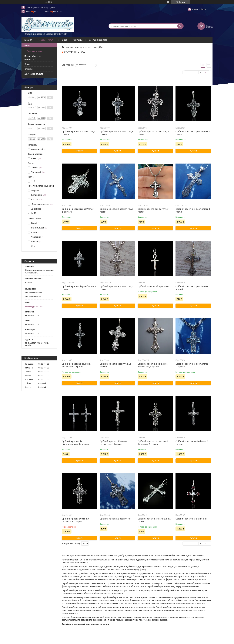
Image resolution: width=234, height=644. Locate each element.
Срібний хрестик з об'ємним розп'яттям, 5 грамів (153, 365)
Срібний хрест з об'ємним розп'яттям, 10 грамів (113, 443)
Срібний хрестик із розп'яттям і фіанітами (78, 210)
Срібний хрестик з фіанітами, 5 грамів (192, 443)
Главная (28, 40)
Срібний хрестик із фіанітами (191, 519)
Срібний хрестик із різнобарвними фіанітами (76, 443)
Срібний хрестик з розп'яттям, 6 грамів (117, 133)
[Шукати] (180, 26)
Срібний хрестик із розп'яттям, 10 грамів (192, 365)
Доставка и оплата (98, 40)
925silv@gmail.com (34, 307)
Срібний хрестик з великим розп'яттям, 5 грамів (76, 365)
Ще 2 (33, 246)
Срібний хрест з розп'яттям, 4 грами (153, 133)
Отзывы (29, 69)
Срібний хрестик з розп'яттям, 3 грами (117, 210)
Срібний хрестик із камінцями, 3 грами (155, 520)
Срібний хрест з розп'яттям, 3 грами (153, 210)
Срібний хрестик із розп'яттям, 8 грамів (193, 210)
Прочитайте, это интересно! (33, 58)
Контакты (78, 40)
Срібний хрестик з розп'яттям (116, 519)
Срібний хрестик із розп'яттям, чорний (192, 288)
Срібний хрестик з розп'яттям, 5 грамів (79, 133)
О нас (64, 40)
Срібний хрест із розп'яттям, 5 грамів (116, 365)
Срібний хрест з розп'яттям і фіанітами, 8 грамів (153, 443)
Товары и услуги (46, 40)
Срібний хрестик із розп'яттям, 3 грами (193, 133)
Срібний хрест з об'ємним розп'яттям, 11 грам (75, 520)
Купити (80, 151)
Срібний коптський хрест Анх (153, 286)
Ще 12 (33, 213)
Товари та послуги (75, 47)
